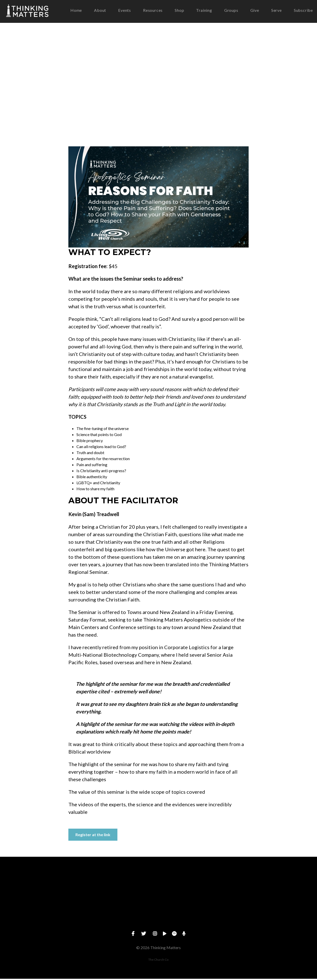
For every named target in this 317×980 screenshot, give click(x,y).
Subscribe (303, 11)
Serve (277, 11)
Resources (153, 11)
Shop (179, 11)
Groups (231, 11)
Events (125, 11)
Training (204, 11)
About (100, 11)
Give (255, 11)
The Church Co (158, 961)
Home (76, 11)
